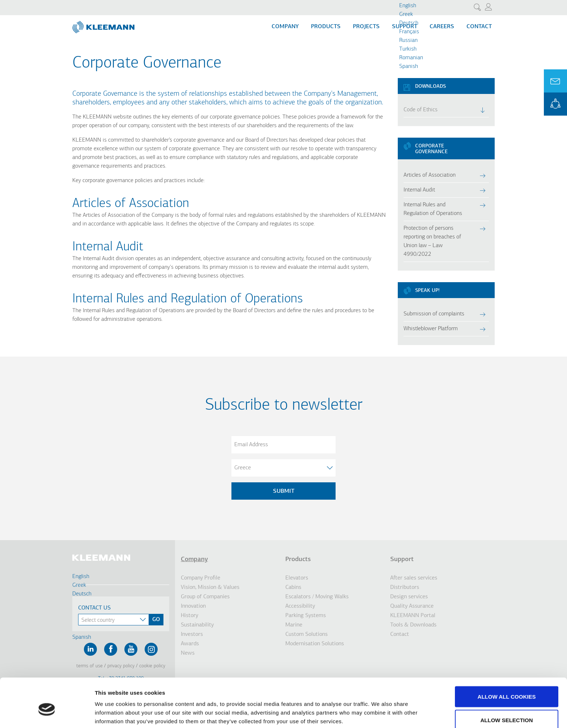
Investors (192, 634)
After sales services (414, 578)
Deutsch (409, 23)
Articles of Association (430, 175)
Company (285, 27)
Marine (294, 625)
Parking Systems (306, 616)
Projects (366, 27)
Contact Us (94, 608)
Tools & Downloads (413, 625)
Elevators (297, 578)
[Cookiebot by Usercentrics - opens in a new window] (47, 714)
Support (402, 559)
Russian (408, 40)
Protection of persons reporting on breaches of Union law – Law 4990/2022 (432, 241)
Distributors (405, 587)
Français (409, 32)
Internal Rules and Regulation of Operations (433, 209)
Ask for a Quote (555, 81)
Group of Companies (205, 597)
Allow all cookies (507, 661)
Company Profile (201, 578)
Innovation (193, 606)
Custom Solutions (306, 634)
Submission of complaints (434, 314)
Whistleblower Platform (431, 329)
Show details (380, 709)
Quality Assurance (412, 606)
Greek (406, 14)
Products (326, 27)
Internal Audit (108, 247)
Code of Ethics (421, 110)
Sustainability (197, 625)
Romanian (411, 58)
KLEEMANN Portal (555, 104)
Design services (409, 597)
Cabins (293, 587)
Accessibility (300, 606)
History (189, 616)
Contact (479, 27)
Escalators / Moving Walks (317, 597)
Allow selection (507, 685)
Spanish (409, 66)
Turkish (408, 49)
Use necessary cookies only (506, 709)
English (408, 6)
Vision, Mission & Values (210, 587)
